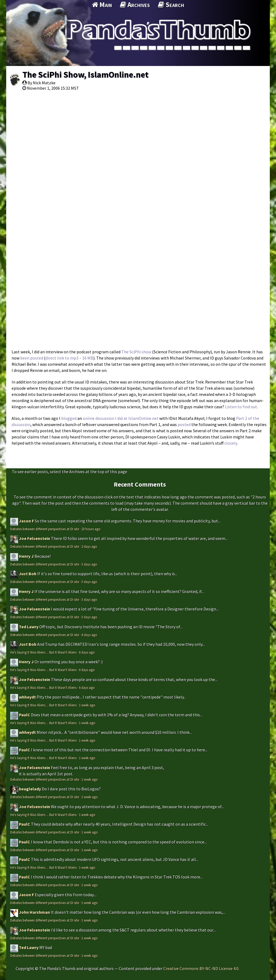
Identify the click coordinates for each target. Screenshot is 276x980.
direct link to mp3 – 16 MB (69, 358)
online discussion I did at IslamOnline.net (121, 418)
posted (184, 424)
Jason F (26, 521)
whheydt (27, 697)
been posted (32, 358)
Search (171, 5)
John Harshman (34, 912)
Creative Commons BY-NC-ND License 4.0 (201, 968)
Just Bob (28, 574)
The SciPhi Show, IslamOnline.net (85, 75)
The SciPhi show (136, 352)
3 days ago (89, 564)
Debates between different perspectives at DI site (45, 529)
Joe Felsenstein (34, 538)
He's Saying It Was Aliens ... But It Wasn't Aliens (43, 652)
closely (231, 443)
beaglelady (30, 789)
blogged (69, 418)
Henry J (26, 556)
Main (102, 5)
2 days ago (89, 546)
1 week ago (87, 705)
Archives (135, 5)
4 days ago (89, 635)
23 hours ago (91, 529)
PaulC (25, 715)
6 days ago (87, 652)
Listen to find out (241, 407)
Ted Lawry (29, 627)
